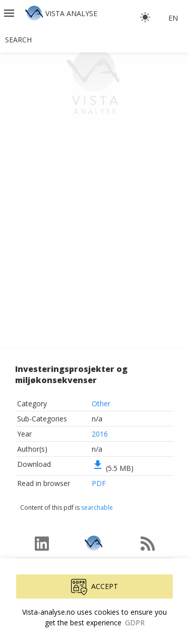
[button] (10, 13)
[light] (145, 17)
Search (18, 40)
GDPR (135, 623)
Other (101, 404)
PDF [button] (99, 483)
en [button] (173, 18)
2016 (100, 434)
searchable (97, 507)
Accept (94, 587)
